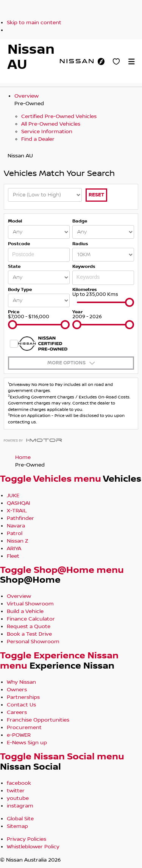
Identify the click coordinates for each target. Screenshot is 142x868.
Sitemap (17, 826)
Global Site (20, 819)
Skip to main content (34, 23)
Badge (80, 221)
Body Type (20, 290)
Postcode (19, 244)
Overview (27, 96)
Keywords (84, 267)
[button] (131, 61)
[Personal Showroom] (116, 61)
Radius (80, 244)
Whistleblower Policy (33, 847)
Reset (96, 195)
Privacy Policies (27, 839)
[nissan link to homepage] (77, 61)
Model (15, 221)
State (14, 267)
